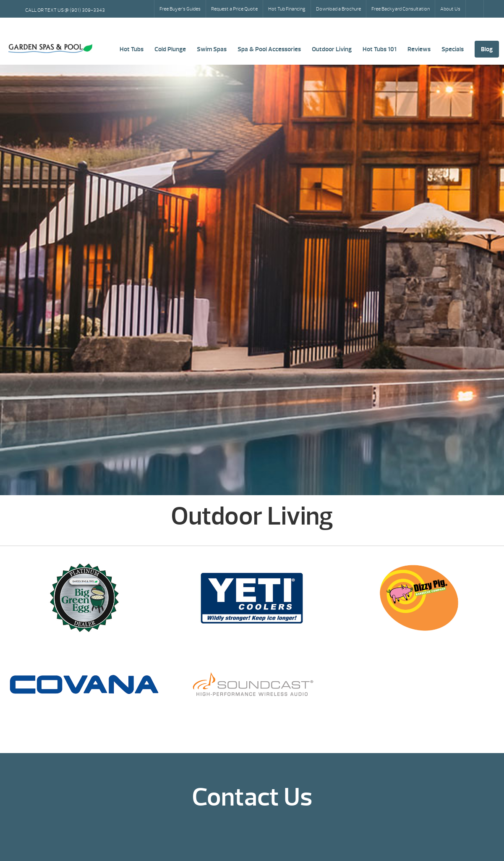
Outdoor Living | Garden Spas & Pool (50, 49)
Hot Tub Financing (287, 9)
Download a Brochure (338, 9)
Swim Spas (212, 49)
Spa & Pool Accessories (269, 49)
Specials (453, 49)
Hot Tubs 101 (380, 49)
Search (475, 9)
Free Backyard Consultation (401, 9)
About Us (450, 9)
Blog (487, 49)
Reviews (419, 49)
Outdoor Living (332, 49)
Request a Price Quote (234, 9)
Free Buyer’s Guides (180, 9)
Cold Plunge (170, 49)
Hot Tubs (132, 49)
